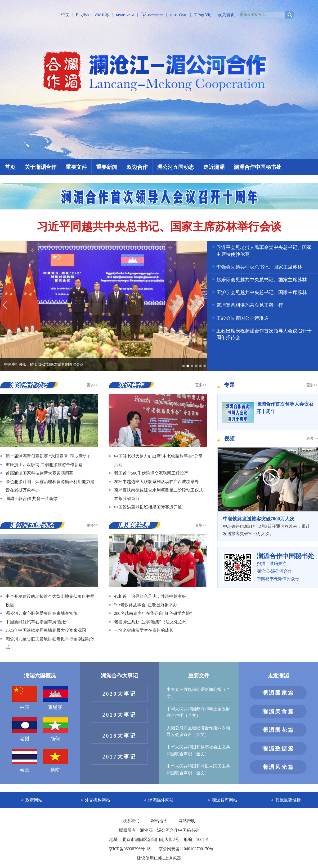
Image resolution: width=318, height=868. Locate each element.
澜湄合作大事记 (119, 676)
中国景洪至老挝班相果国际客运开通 (148, 507)
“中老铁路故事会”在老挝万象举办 (146, 605)
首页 (10, 167)
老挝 (25, 729)
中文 (65, 15)
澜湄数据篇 (278, 748)
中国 (25, 698)
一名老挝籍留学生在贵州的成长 (144, 630)
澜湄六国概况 (40, 676)
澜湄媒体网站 (161, 800)
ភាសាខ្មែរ (102, 15)
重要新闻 (107, 167)
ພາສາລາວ (125, 15)
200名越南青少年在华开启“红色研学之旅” (153, 613)
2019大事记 (119, 715)
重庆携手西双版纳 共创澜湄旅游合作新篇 (44, 465)
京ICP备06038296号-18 (129, 849)
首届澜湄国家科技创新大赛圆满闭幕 (39, 473)
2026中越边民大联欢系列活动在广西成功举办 (156, 482)
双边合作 (137, 167)
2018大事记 (119, 736)
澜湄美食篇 (278, 711)
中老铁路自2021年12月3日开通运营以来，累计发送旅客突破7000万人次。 (268, 525)
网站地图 (160, 821)
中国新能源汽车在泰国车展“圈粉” (37, 622)
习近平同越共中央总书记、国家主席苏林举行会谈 (159, 227)
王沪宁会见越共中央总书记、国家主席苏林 (262, 292)
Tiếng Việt (203, 15)
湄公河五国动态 (176, 167)
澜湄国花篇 (278, 730)
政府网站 (34, 800)
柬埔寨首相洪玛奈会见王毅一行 (250, 305)
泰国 (25, 761)
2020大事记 (119, 694)
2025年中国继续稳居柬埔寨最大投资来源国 (46, 630)
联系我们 (132, 821)
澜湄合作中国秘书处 (258, 167)
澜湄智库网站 (225, 800)
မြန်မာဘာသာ (152, 15)
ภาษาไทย (178, 15)
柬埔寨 (55, 698)
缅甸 (55, 729)
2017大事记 (119, 757)
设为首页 (226, 15)
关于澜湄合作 (41, 167)
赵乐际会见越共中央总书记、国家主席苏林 (262, 280)
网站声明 (187, 821)
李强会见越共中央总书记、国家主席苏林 (259, 267)
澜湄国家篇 (278, 693)
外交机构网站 (97, 800)
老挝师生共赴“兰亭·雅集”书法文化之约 (150, 622)
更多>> (92, 385)
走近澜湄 (214, 167)
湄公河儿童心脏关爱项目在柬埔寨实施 (42, 613)
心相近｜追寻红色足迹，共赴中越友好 (150, 596)
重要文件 (76, 167)
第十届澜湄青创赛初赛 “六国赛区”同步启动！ (48, 456)
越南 (55, 761)
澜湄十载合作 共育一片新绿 (32, 499)
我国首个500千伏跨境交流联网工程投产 (151, 473)
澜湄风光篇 (278, 767)
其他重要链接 (288, 800)
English (82, 15)
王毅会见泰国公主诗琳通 (243, 318)
